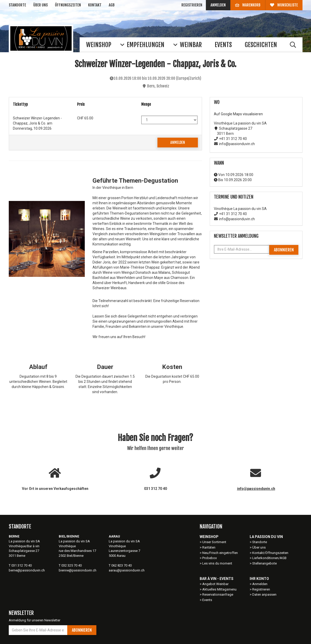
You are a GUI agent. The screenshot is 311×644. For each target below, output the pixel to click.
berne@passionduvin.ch (27, 570)
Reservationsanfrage (218, 594)
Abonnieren (284, 250)
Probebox (209, 558)
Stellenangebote (264, 563)
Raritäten (209, 547)
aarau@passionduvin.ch (127, 570)
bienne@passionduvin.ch (78, 570)
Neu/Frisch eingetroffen (220, 553)
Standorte (17, 5)
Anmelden (218, 5)
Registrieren (192, 5)
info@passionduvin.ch (256, 489)
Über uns (40, 5)
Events (207, 600)
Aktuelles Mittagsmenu (219, 589)
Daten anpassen (264, 594)
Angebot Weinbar (215, 584)
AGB (112, 5)
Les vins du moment (217, 563)
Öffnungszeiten (68, 5)
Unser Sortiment (215, 542)
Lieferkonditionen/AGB (269, 558)
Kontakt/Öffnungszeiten (270, 553)
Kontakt (95, 5)
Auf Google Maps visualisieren (238, 114)
